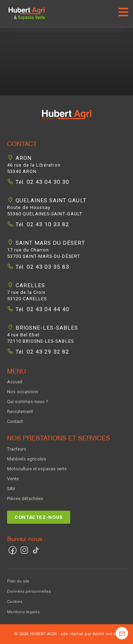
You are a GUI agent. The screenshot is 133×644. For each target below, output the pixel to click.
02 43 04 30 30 (47, 182)
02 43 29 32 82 (47, 352)
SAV (11, 489)
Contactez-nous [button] (39, 517)
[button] (67, 119)
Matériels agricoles (27, 459)
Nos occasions (23, 392)
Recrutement (20, 411)
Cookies (15, 602)
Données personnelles (29, 591)
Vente (13, 479)
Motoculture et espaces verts (37, 469)
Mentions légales (23, 612)
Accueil (15, 382)
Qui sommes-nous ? (27, 402)
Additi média (106, 634)
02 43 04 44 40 (47, 309)
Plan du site (18, 581)
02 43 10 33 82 (47, 225)
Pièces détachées (25, 498)
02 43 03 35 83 (47, 267)
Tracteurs (17, 449)
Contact (15, 421)
